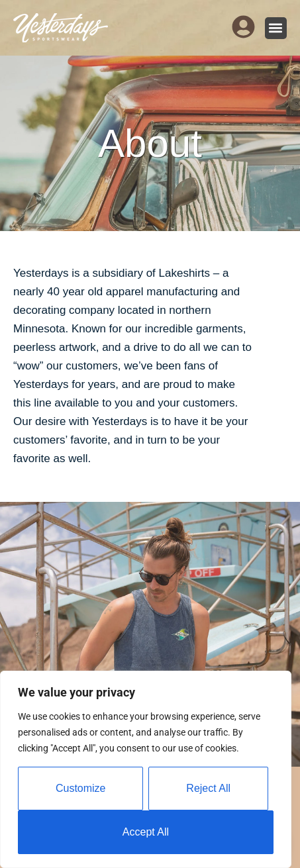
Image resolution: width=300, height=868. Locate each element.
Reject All (208, 788)
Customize (81, 788)
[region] (146, 769)
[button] (276, 28)
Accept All (146, 832)
